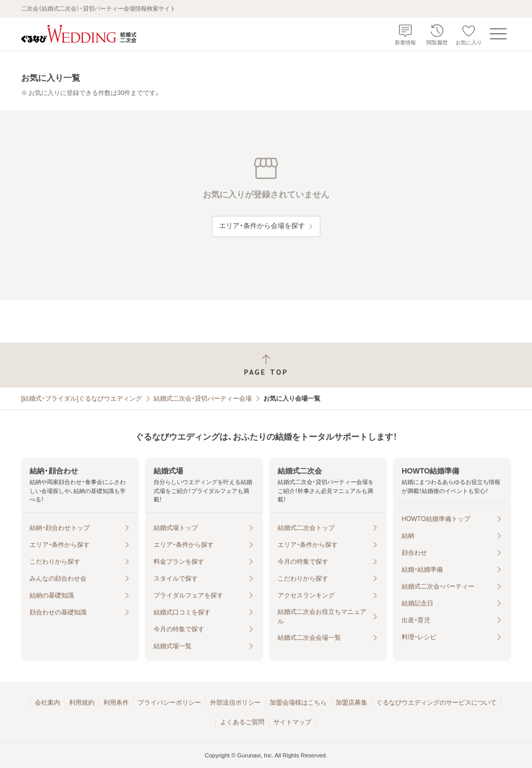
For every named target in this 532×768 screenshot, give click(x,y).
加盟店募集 (351, 703)
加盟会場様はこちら (298, 703)
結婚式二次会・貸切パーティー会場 (203, 399)
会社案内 (47, 703)
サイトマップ (292, 722)
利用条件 (116, 703)
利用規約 (82, 703)
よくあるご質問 (242, 722)
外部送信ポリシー (235, 703)
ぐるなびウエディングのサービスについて (436, 703)
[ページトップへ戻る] (266, 365)
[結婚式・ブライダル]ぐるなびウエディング (82, 399)
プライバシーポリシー (169, 703)
